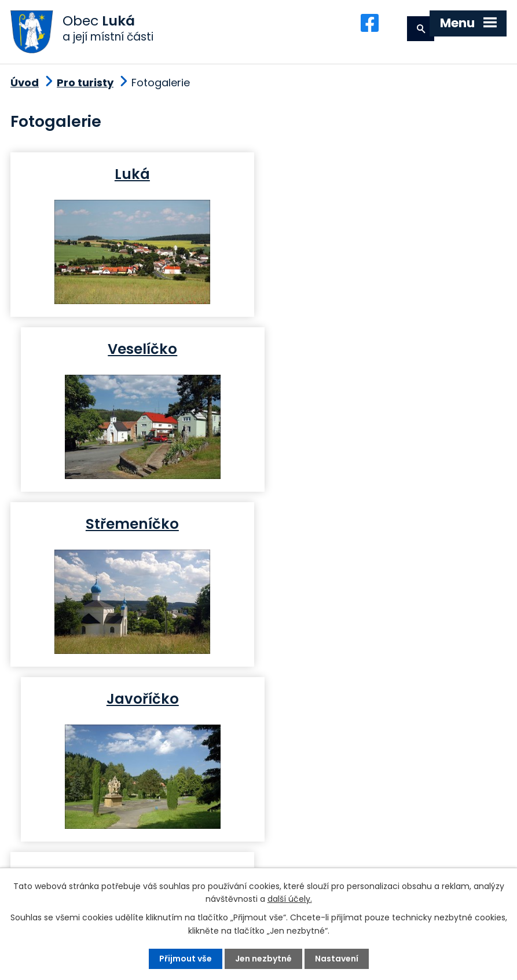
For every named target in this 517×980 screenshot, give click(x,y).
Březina (132, 525)
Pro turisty (85, 84)
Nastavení (337, 959)
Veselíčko (385, 176)
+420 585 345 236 (81, 838)
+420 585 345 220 (181, 838)
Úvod (25, 84)
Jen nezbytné (263, 959)
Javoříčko (385, 351)
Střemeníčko (132, 351)
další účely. (290, 899)
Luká (132, 176)
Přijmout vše (186, 959)
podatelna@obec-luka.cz (117, 859)
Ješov (385, 525)
